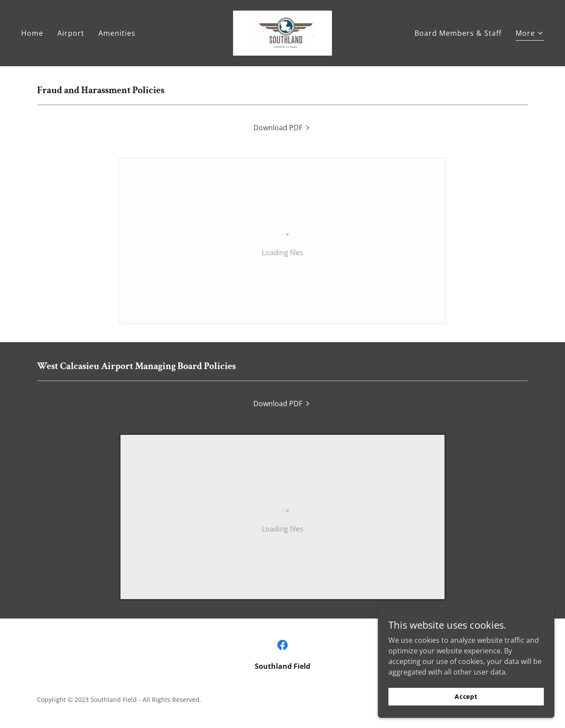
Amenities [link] (117, 33)
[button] (530, 34)
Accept (466, 708)
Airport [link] (71, 33)
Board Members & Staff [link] (458, 33)
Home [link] (32, 33)
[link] (282, 32)
